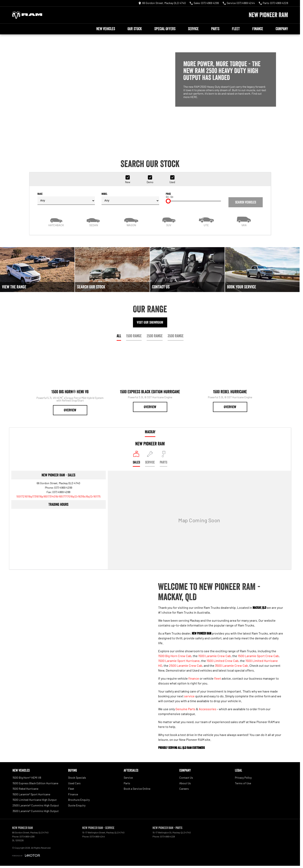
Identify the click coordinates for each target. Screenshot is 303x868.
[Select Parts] (163, 459)
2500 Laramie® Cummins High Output (36, 805)
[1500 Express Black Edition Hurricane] (150, 380)
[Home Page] (27, 15)
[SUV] (169, 221)
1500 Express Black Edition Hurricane (35, 783)
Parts (215, 29)
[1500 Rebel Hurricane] (230, 380)
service (189, 696)
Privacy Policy (243, 778)
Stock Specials (77, 778)
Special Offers (165, 29)
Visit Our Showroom (150, 322)
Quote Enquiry (77, 805)
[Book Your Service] (262, 269)
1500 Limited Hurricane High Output (35, 800)
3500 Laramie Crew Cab (231, 665)
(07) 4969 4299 (63, 488)
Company (282, 29)
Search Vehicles (246, 202)
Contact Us (186, 778)
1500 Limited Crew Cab (223, 661)
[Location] (136, 459)
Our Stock (135, 29)
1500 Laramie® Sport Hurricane (31, 794)
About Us (185, 783)
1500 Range (134, 336)
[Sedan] (94, 221)
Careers (184, 789)
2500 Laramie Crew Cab (186, 665)
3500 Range (176, 336)
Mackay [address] (150, 432)
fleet (218, 678)
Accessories (208, 709)
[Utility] (206, 221)
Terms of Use (243, 783)
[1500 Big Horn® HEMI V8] (70, 382)
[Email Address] (58, 496)
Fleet (236, 29)
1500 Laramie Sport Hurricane (179, 661)
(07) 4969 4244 (97, 836)
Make (66, 199)
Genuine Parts (185, 709)
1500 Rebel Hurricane (25, 789)
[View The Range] (37, 269)
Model (130, 199)
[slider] (168, 201)
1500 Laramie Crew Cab (215, 656)
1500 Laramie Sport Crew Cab (258, 656)
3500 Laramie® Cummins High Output (36, 811)
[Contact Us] (162, 3)
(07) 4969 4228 (168, 836)
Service (193, 29)
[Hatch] (56, 221)
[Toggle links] (26, 855)
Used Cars (74, 783)
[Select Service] (150, 459)
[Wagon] (131, 221)
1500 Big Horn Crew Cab (175, 656)
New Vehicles (106, 29)
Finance (258, 29)
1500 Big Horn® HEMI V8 (27, 778)
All (119, 336)
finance (194, 678)
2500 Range (155, 336)
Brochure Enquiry (79, 800)
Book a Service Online (137, 789)
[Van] (244, 221)
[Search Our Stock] (112, 269)
